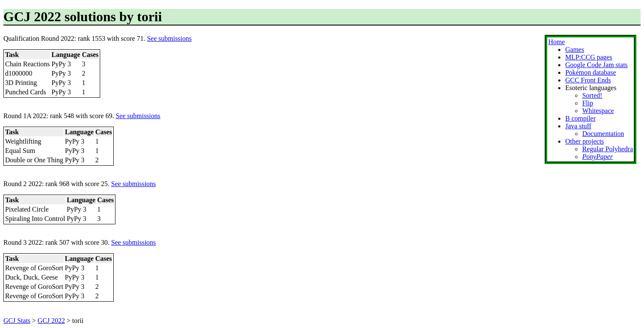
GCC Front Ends (588, 80)
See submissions (169, 38)
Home (556, 42)
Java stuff (578, 126)
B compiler (580, 118)
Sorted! (592, 95)
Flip (588, 103)
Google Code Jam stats (596, 65)
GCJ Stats (17, 321)
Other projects (584, 141)
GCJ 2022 (51, 321)
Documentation (603, 134)
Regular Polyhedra (607, 149)
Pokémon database (591, 72)
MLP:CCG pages (589, 57)
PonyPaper (597, 157)
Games (574, 49)
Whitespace (598, 111)
